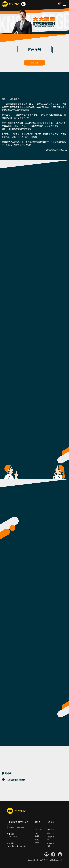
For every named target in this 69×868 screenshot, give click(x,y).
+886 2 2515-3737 (14, 837)
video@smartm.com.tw (17, 846)
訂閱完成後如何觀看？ (17, 780)
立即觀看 (34, 63)
